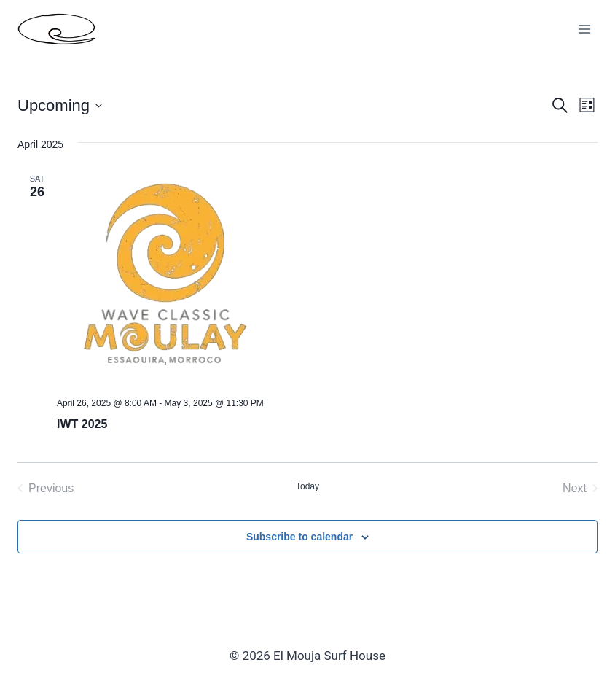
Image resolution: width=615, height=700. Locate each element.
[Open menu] (584, 29)
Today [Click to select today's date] (307, 486)
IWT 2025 (82, 424)
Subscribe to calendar (299, 537)
